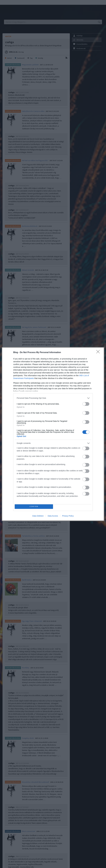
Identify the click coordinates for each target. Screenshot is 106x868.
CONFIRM (34, 507)
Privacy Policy (68, 516)
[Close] (99, 353)
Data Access (53, 516)
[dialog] (53, 434)
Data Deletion (38, 516)
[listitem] (53, 398)
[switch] (86, 404)
